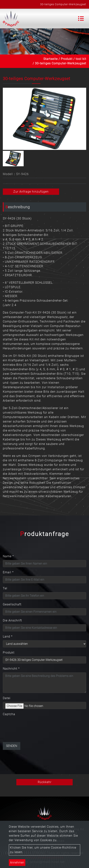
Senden (12, 746)
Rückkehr (45, 782)
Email (8, 572)
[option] (44, 119)
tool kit (81, 59)
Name (8, 556)
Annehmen (17, 862)
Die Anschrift (12, 620)
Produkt (67, 59)
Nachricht (11, 669)
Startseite (51, 59)
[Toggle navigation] (81, 18)
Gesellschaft (12, 604)
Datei (7, 698)
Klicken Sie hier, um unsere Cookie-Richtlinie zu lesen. (43, 850)
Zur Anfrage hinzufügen (31, 192)
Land (8, 636)
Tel (5, 588)
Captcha (9, 714)
